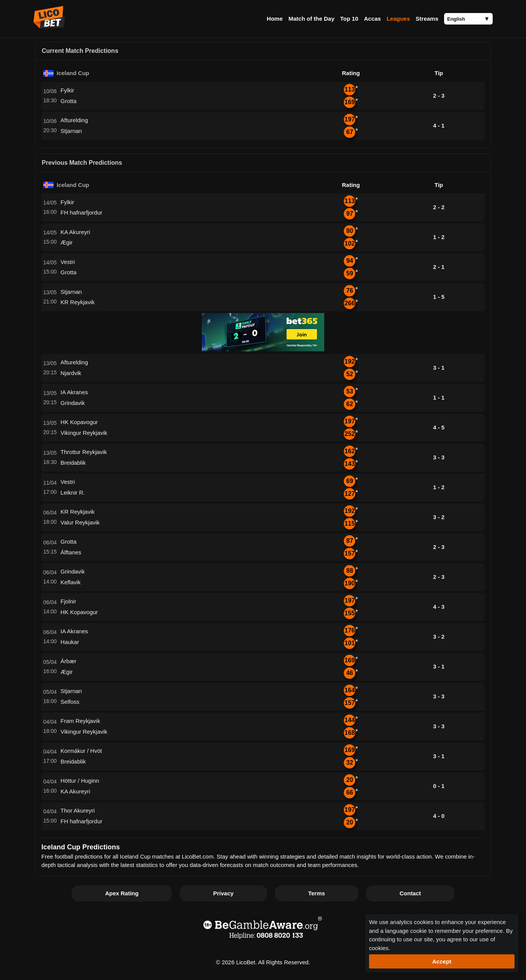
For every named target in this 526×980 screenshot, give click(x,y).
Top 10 (349, 19)
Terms (317, 893)
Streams (427, 19)
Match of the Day (311, 19)
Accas (372, 19)
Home (275, 19)
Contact (410, 893)
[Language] (468, 19)
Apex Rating (122, 893)
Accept (442, 961)
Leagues (398, 19)
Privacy (223, 893)
